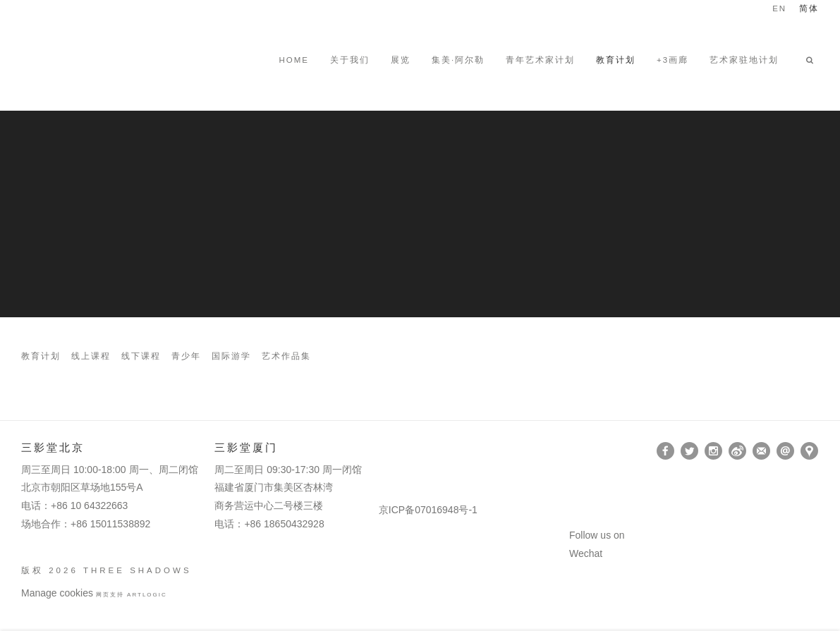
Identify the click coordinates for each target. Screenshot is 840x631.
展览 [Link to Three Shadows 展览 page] (401, 60)
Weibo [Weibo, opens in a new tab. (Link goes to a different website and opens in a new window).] (737, 451)
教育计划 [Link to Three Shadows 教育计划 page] (41, 356)
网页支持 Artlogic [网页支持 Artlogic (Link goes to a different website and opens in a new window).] (132, 595)
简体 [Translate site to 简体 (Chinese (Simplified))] (809, 9)
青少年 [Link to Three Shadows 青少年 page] (186, 356)
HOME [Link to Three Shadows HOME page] (294, 60)
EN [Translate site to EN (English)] (779, 9)
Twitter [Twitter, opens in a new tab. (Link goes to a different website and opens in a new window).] (689, 451)
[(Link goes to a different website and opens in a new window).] (381, 451)
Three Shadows (120, 60)
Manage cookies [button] (57, 593)
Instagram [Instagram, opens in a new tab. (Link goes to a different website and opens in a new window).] (713, 451)
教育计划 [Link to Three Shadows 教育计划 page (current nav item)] (616, 60)
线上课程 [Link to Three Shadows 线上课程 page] (91, 356)
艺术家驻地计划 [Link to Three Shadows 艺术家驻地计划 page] (744, 60)
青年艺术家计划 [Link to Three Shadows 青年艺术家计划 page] (540, 60)
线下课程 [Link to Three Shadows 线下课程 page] (141, 356)
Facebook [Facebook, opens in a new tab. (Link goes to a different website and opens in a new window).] (665, 451)
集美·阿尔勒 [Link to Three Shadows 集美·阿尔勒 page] (458, 60)
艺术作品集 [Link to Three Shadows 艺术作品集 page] (286, 356)
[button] (812, 60)
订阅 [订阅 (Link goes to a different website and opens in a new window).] (761, 451)
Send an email (785, 451)
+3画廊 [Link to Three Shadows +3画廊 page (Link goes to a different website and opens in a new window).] (672, 60)
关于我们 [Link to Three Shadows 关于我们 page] (350, 60)
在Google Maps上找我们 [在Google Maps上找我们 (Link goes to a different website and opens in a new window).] (809, 451)
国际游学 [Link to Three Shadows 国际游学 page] (231, 356)
